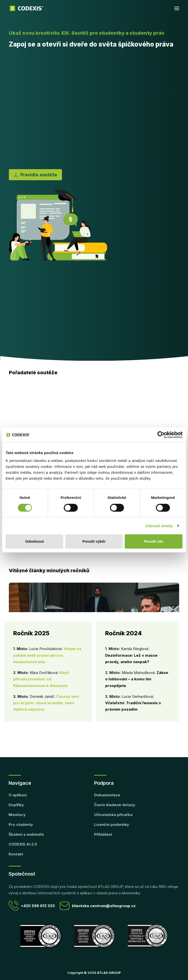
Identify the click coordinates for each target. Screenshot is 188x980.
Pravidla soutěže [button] (35, 175)
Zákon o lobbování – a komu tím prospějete (137, 679)
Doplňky (16, 805)
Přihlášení (103, 834)
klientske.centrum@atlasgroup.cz (98, 906)
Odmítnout (34, 541)
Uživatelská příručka (113, 815)
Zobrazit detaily (159, 526)
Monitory (17, 815)
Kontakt (16, 854)
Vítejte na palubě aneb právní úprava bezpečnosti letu (47, 655)
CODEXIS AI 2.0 (23, 844)
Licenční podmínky (112, 825)
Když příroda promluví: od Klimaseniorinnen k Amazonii (41, 679)
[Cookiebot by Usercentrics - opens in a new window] (161, 435)
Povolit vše (153, 541)
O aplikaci (18, 795)
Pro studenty (21, 825)
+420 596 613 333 (32, 906)
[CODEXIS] (27, 8)
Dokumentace (107, 795)
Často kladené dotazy (115, 805)
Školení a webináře (26, 834)
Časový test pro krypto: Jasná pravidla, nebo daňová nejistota (46, 703)
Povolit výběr (94, 541)
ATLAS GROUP (109, 973)
